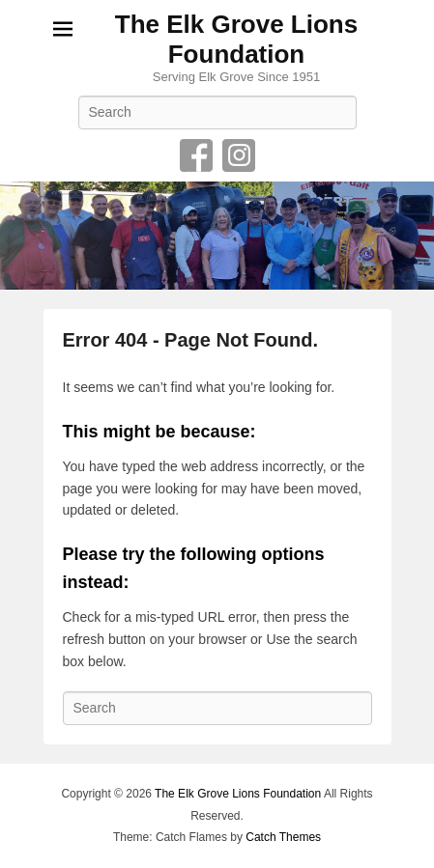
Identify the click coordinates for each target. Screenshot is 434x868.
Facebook (196, 155)
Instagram (239, 155)
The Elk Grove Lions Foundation (236, 39)
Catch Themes (283, 837)
